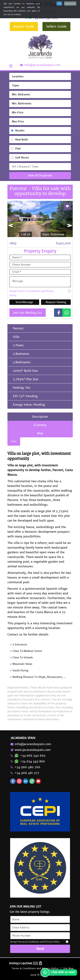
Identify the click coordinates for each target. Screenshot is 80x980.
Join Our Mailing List (28, 313)
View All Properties (40, 176)
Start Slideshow (53, 234)
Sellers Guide (56, 26)
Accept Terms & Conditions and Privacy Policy (32, 293)
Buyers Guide (24, 26)
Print (14, 441)
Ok (59, 4)
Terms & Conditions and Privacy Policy (35, 968)
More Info (70, 4)
